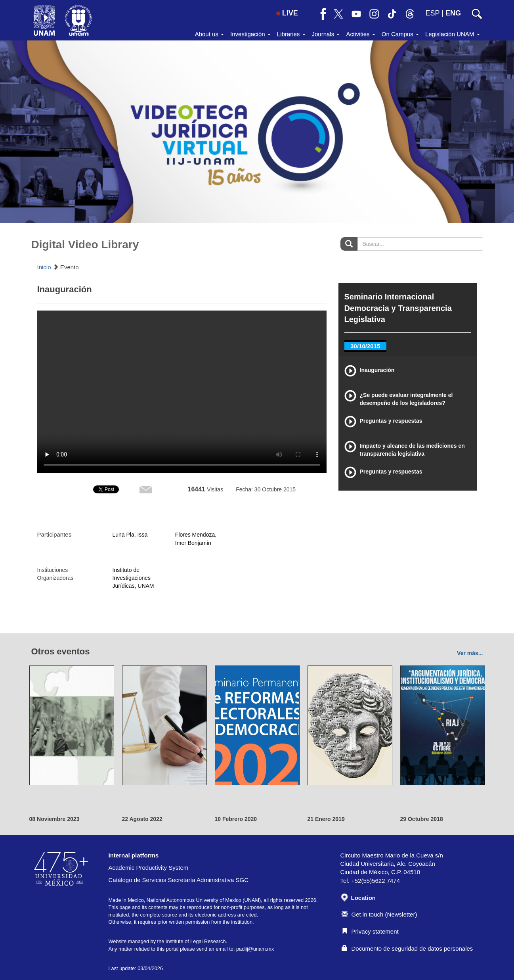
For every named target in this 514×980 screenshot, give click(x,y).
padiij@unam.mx (255, 949)
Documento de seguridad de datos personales (407, 948)
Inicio (44, 267)
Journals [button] (326, 34)
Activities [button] (360, 34)
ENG (453, 13)
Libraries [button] (291, 34)
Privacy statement (370, 931)
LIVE (287, 13)
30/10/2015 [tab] (365, 346)
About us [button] (209, 34)
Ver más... (470, 653)
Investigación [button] (250, 34)
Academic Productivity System (149, 868)
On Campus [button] (400, 34)
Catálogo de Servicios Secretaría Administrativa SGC (179, 880)
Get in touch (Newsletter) (379, 914)
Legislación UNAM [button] (453, 34)
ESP (433, 13)
